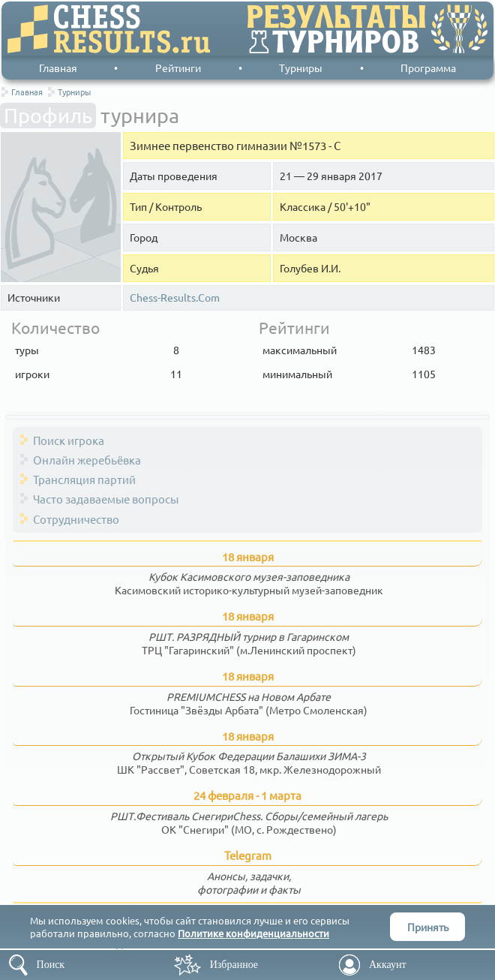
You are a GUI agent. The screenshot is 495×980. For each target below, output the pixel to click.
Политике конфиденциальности (253, 933)
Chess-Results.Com (175, 298)
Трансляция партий (84, 479)
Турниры (301, 68)
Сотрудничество (76, 519)
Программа (428, 68)
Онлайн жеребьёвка (87, 460)
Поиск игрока (69, 440)
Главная (58, 68)
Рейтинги (178, 68)
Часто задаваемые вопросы (106, 499)
